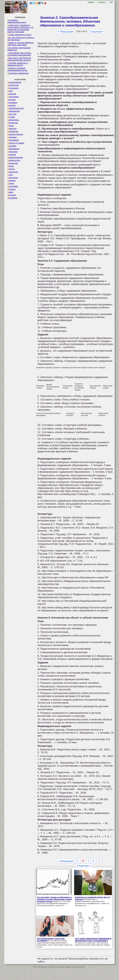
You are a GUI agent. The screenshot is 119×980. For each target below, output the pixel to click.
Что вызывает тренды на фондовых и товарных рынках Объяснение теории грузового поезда (54, 899)
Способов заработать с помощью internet (18, 64)
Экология (12, 195)
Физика (11, 183)
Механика (12, 146)
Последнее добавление (18, 73)
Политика (12, 155)
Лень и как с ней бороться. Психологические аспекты (19, 59)
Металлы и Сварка (16, 143)
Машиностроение (15, 134)
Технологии (13, 178)
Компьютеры (13, 120)
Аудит (10, 91)
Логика (11, 126)
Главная (91, 2)
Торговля (12, 181)
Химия (10, 192)
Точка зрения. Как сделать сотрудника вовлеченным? (19, 54)
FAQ (111, 2)
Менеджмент (13, 140)
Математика (13, 131)
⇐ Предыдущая (66, 32)
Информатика (14, 111)
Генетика (12, 100)
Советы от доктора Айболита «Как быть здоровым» (20, 44)
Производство (14, 160)
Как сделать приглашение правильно (19, 49)
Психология (13, 163)
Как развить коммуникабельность (17, 21)
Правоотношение (15, 157)
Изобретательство (16, 108)
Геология (12, 105)
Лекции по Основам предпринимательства (17, 69)
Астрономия (13, 88)
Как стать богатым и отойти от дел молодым (21, 39)
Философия (13, 186)
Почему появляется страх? (19, 35)
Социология (13, 172)
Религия (11, 169)
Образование (13, 149)
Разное (11, 166)
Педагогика (12, 152)
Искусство (12, 114)
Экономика (12, 198)
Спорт (10, 175)
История (11, 117)
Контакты (102, 2)
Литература (13, 123)
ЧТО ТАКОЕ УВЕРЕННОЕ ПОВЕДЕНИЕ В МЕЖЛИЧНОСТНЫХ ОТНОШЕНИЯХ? (93, 940)
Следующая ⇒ (97, 32)
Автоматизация (14, 82)
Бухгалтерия (13, 97)
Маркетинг (12, 129)
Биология (12, 94)
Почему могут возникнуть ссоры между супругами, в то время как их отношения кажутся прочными (20, 28)
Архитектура (13, 85)
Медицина (12, 137)
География (12, 103)
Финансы (12, 189)
